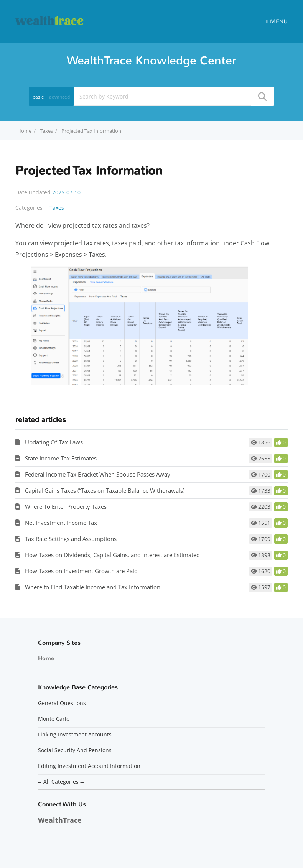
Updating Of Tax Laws (54, 442)
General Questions (62, 703)
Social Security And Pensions (75, 750)
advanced (59, 97)
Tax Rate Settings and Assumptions (71, 539)
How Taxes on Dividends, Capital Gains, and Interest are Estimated (112, 555)
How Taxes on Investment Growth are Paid (81, 571)
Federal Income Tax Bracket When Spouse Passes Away (98, 474)
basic (38, 97)
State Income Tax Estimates (61, 458)
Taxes (46, 131)
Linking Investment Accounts (75, 735)
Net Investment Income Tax (61, 523)
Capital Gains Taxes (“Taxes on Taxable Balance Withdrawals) (105, 490)
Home (46, 658)
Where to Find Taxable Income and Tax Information (93, 587)
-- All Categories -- (61, 782)
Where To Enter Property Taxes (66, 506)
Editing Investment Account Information (89, 766)
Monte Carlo (54, 719)
